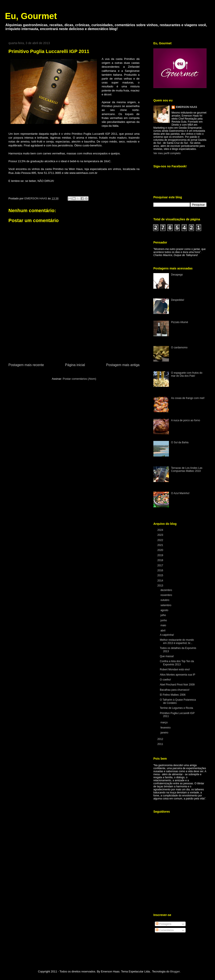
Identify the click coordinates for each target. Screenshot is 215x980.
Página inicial (75, 365)
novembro (167, 595)
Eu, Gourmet (31, 16)
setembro (166, 605)
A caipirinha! (167, 635)
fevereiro (166, 728)
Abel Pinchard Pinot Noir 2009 (177, 685)
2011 (161, 744)
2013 (161, 586)
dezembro (167, 590)
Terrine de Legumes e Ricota (176, 708)
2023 (161, 535)
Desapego (177, 275)
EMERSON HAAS (186, 107)
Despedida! (178, 300)
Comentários (165, 930)
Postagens (164, 924)
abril (163, 631)
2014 (161, 581)
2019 (161, 555)
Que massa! (167, 656)
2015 (161, 575)
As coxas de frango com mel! (188, 398)
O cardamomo (179, 347)
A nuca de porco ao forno (186, 420)
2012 (161, 739)
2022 (161, 540)
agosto (165, 610)
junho (164, 620)
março (164, 722)
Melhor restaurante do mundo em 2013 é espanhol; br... (177, 641)
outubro (165, 600)
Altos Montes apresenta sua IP (177, 675)
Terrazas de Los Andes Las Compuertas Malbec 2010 (187, 469)
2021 (161, 545)
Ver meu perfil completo (167, 153)
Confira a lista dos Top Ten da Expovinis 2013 (177, 663)
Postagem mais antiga (123, 365)
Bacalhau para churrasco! (175, 690)
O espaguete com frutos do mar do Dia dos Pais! (187, 374)
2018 (161, 560)
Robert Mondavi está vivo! (175, 669)
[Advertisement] (74, 338)
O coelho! (165, 680)
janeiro (165, 733)
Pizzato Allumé (180, 322)
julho (164, 615)
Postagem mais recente (26, 365)
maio (164, 625)
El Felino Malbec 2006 (173, 695)
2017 (161, 565)
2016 (161, 570)
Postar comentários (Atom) (79, 379)
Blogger (175, 971)
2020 (161, 550)
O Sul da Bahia (180, 442)
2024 (161, 530)
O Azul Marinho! (180, 493)
